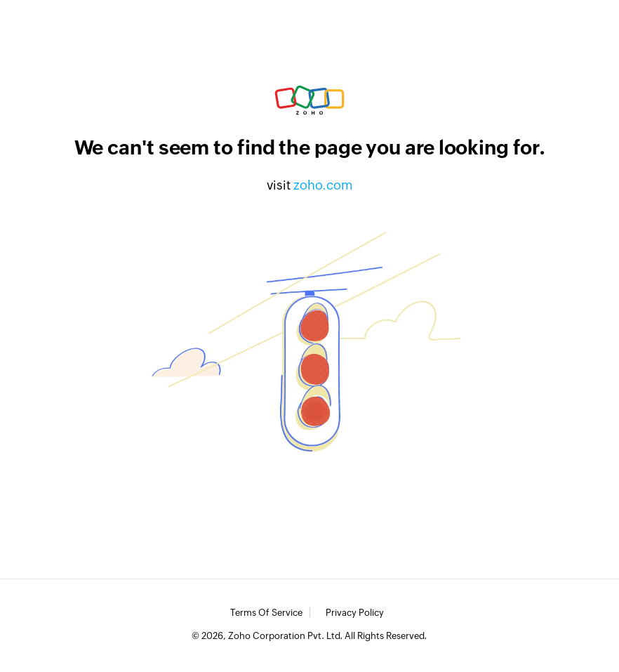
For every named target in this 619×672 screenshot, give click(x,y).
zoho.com (323, 185)
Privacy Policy (355, 613)
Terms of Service (266, 613)
